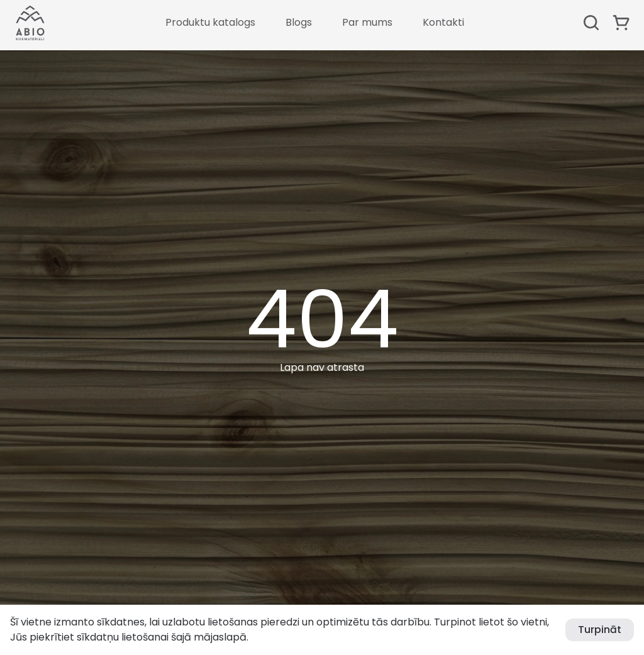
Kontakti (443, 22)
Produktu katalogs (210, 22)
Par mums (367, 22)
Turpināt (600, 630)
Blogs (299, 22)
